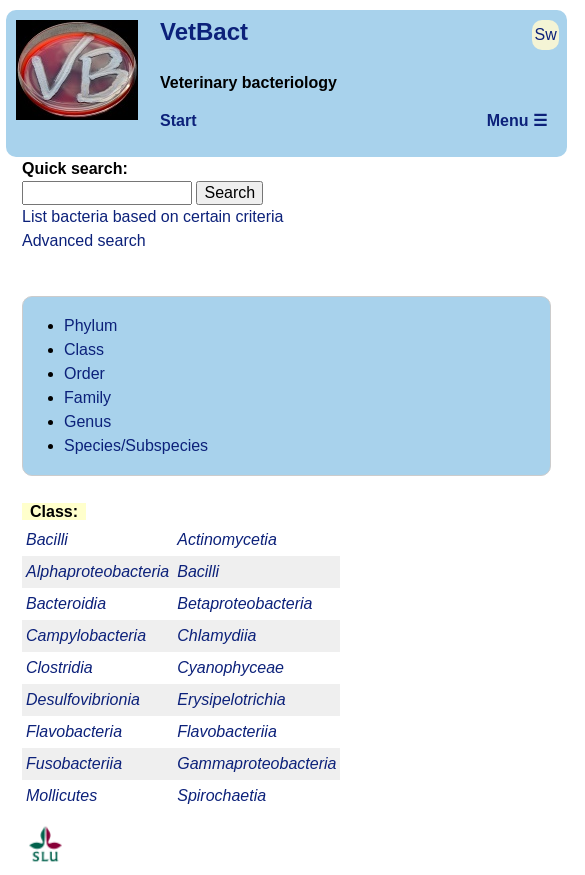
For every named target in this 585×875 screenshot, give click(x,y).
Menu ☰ (517, 120)
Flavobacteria (74, 731)
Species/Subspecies (136, 445)
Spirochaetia (221, 795)
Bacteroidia (66, 603)
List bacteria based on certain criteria (152, 216)
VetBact (204, 31)
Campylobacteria (86, 635)
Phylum (90, 325)
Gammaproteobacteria (256, 763)
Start (178, 120)
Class (84, 349)
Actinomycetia (227, 539)
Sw (546, 34)
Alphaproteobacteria (97, 571)
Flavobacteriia (227, 731)
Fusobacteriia (74, 763)
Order (84, 373)
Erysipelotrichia (231, 699)
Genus (87, 421)
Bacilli (198, 571)
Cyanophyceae (230, 667)
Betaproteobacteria (244, 603)
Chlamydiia (216, 635)
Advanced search (84, 240)
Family (87, 397)
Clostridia (59, 667)
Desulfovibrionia (83, 699)
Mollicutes (61, 795)
